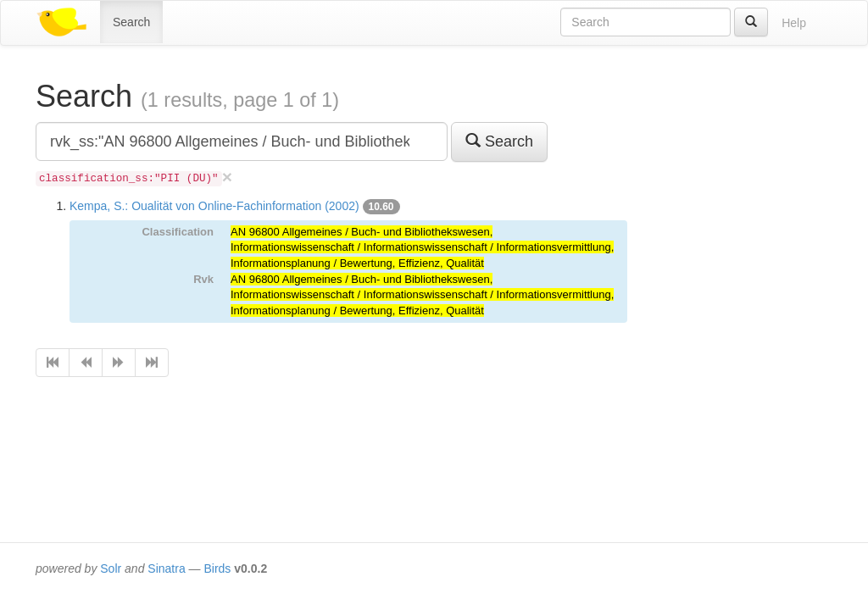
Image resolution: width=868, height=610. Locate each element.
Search (131, 22)
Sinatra (166, 568)
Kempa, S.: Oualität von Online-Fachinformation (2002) (214, 206)
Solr (111, 568)
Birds (217, 568)
